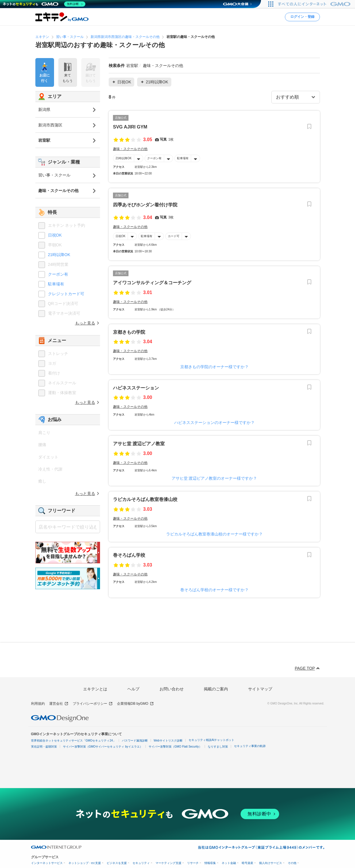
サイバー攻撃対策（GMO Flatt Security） (175, 747)
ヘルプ (133, 689)
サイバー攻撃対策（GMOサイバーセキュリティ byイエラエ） (103, 747)
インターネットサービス (47, 863)
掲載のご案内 (216, 689)
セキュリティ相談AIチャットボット (211, 740)
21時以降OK (124, 158)
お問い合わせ (172, 689)
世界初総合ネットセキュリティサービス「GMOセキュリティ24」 (73, 741)
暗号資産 (247, 863)
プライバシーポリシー (93, 704)
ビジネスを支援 (117, 863)
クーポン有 (154, 158)
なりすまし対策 (218, 747)
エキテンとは (95, 689)
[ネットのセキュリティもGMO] (44, 4)
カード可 (174, 236)
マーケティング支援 (168, 863)
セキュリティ (141, 863)
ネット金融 (229, 863)
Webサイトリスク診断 (168, 741)
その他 (292, 863)
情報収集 (210, 863)
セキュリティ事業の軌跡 (250, 746)
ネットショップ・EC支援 (85, 863)
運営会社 (59, 704)
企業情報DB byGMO (135, 704)
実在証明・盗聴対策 (44, 747)
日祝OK (120, 236)
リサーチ (193, 863)
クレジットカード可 (66, 294)
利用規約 (38, 704)
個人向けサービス (270, 863)
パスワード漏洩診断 (135, 741)
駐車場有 (183, 158)
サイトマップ (260, 689)
